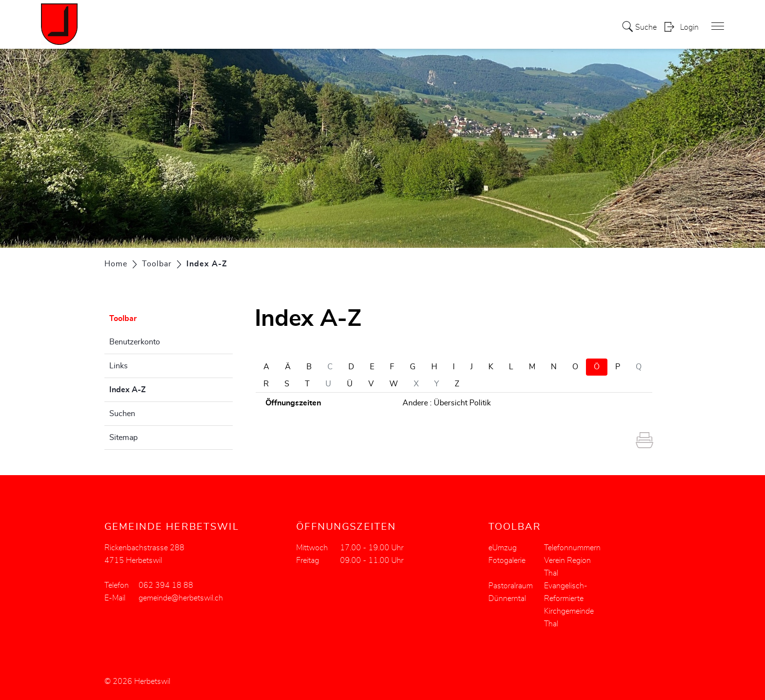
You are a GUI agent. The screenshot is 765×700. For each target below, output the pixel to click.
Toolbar (123, 319)
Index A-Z (152, 388)
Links (119, 366)
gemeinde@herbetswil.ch (181, 598)
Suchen (122, 414)
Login (689, 27)
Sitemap (123, 438)
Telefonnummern (572, 548)
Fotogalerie (507, 560)
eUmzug (503, 548)
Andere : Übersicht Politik (447, 403)
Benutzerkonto (135, 342)
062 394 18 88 (166, 585)
